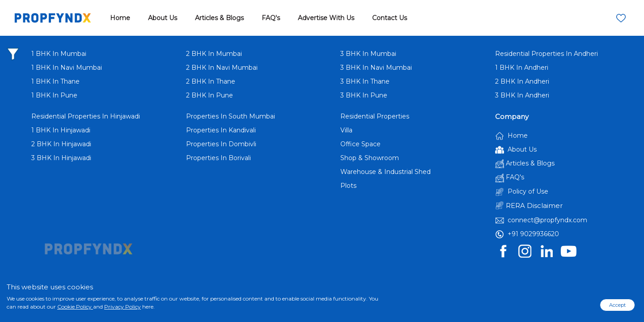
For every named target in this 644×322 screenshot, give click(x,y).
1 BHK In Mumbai (59, 54)
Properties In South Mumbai (231, 116)
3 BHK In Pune (364, 95)
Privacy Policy (123, 307)
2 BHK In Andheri (522, 81)
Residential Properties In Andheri (547, 54)
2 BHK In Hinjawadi (61, 144)
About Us (163, 18)
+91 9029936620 (527, 234)
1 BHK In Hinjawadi (61, 130)
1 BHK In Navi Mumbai (67, 68)
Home (120, 18)
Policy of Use (522, 192)
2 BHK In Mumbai (214, 54)
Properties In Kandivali (221, 130)
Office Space (360, 144)
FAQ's (271, 18)
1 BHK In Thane (55, 81)
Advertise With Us (326, 18)
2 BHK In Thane (211, 81)
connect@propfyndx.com (541, 220)
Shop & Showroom (370, 158)
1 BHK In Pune (54, 95)
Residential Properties (375, 116)
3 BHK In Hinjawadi (61, 158)
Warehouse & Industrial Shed (386, 172)
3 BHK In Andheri (522, 95)
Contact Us (390, 18)
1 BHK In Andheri (522, 68)
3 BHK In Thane (365, 81)
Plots (348, 186)
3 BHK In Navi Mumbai (376, 68)
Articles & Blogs (219, 18)
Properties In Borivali (218, 158)
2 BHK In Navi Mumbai (222, 68)
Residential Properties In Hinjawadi (86, 116)
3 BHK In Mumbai (368, 54)
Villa (346, 130)
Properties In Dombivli (221, 144)
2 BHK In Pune (210, 95)
